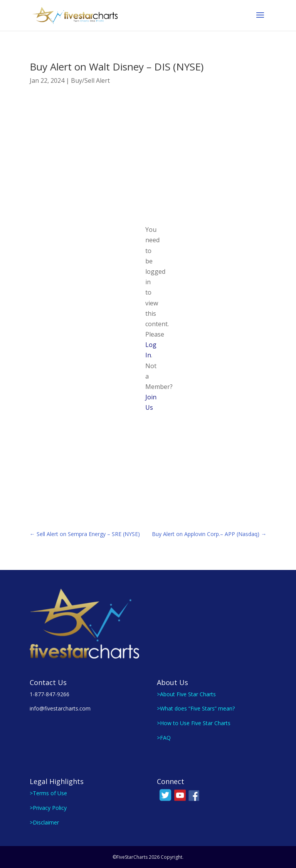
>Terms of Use (48, 793)
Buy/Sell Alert (90, 80)
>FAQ (164, 738)
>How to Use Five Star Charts (194, 723)
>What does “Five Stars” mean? (196, 708)
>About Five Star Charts (186, 694)
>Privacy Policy (48, 808)
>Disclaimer (44, 822)
